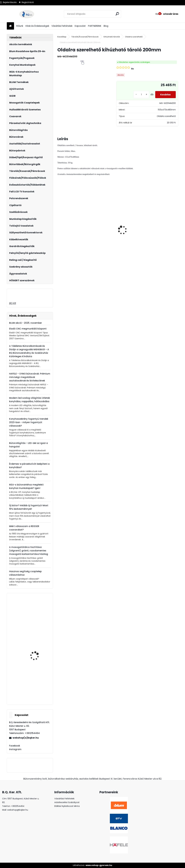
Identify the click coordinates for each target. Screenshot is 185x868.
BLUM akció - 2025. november (26, 323)
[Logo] (27, 14)
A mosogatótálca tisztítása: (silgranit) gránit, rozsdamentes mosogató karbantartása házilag (29, 551)
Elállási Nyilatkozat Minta (67, 806)
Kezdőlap (62, 37)
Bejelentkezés (10, 2)
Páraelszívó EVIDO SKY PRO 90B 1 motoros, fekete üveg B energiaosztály (37, 625)
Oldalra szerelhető (134, 37)
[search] (118, 14)
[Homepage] (10, 26)
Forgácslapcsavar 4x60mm (35, 685)
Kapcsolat (80, 26)
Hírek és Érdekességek (37, 26)
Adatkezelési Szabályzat (67, 802)
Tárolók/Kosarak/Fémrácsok (85, 37)
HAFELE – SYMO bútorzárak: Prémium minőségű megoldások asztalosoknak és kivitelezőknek (30, 377)
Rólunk (20, 26)
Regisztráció (28, 2)
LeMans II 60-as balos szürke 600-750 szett (102, 229)
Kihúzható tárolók (112, 37)
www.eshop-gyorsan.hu (99, 865)
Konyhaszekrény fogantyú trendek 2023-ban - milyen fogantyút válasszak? (29, 422)
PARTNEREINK (95, 26)
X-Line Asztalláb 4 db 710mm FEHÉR (37, 652)
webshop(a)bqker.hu (26, 738)
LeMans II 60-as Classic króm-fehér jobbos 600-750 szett (132, 236)
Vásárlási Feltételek (62, 26)
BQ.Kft (13, 303)
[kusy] (140, 95)
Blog (106, 26)
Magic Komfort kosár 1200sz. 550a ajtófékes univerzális (163, 232)
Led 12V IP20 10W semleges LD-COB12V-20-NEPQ (72, 227)
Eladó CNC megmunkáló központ (28, 329)
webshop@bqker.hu (18, 810)
